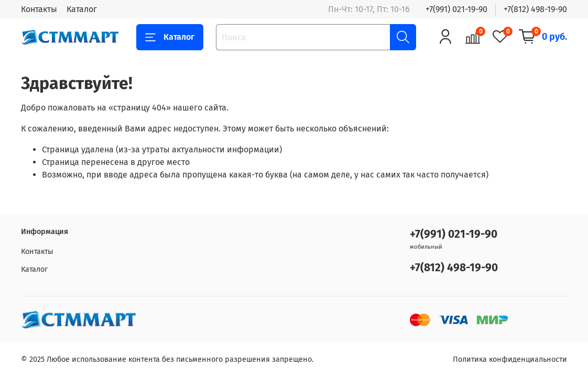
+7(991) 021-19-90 (456, 9)
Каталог (82, 9)
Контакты (39, 9)
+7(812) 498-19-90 (535, 9)
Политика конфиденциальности (510, 359)
